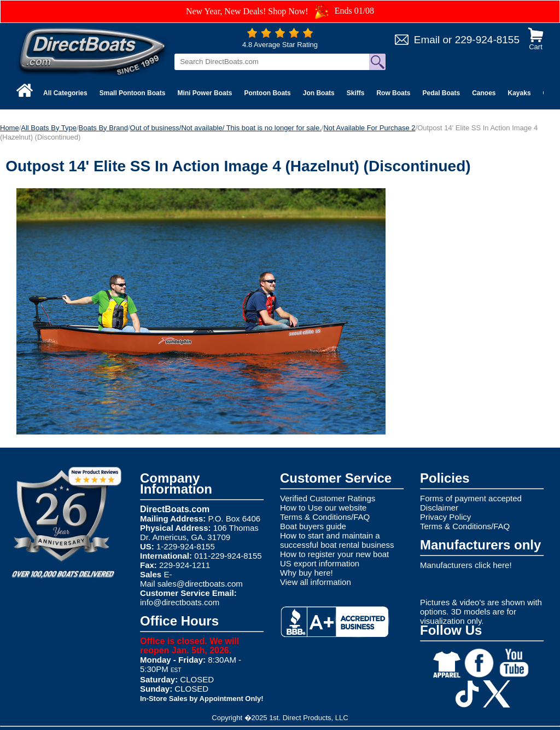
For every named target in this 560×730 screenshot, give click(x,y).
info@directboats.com (180, 602)
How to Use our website (323, 508)
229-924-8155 (487, 40)
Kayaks (520, 93)
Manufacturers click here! (466, 565)
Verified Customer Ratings (328, 498)
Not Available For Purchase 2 (369, 128)
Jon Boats (319, 93)
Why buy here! (307, 573)
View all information (316, 582)
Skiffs (356, 93)
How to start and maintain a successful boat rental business (337, 540)
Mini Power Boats (205, 93)
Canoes (484, 93)
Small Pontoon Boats (133, 93)
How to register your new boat (334, 554)
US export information (320, 563)
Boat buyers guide (313, 526)
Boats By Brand (103, 128)
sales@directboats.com (200, 584)
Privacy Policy (445, 517)
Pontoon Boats (267, 93)
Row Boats (393, 93)
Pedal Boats (441, 93)
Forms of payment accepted (471, 498)
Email (427, 40)
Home (10, 128)
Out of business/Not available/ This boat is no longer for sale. (226, 128)
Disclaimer (439, 508)
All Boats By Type (49, 128)
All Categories (65, 93)
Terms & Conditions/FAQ (325, 517)
